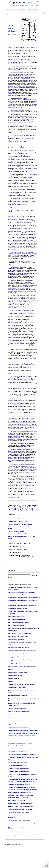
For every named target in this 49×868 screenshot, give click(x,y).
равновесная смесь (14, 330)
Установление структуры (18, 264)
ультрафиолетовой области (16, 436)
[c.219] (21, 128)
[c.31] (10, 276)
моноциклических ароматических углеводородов (21, 265)
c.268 (26, 570)
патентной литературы (28, 156)
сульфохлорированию (15, 170)
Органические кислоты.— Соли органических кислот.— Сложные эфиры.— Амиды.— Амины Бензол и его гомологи (24, 758)
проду (10, 408)
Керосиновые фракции (15, 245)
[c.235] (25, 529)
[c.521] (21, 528)
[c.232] (29, 204)
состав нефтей (16, 224)
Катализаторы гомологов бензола (18, 710)
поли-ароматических (25, 424)
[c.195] (23, 153)
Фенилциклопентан (22, 89)
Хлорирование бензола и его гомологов (19, 835)
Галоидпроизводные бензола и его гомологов (21, 686)
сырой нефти (31, 97)
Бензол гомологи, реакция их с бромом (19, 645)
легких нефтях (24, 236)
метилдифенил (29, 95)
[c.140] (11, 531)
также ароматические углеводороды (22, 441)
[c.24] (23, 493)
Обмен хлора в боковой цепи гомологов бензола (21, 738)
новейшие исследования (15, 171)
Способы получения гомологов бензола (19, 791)
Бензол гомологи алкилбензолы (17, 639)
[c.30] (25, 526)
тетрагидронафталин (28, 80)
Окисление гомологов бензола (17, 744)
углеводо (19, 435)
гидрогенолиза (17, 212)
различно (28, 227)
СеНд (34, 409)
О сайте (29, 10)
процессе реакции (20, 396)
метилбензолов (28, 333)
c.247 (26, 564)
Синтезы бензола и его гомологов (18, 788)
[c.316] (16, 528)
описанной (21, 124)
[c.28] (27, 270)
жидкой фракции (24, 101)
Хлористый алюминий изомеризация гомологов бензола (24, 847)
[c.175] (11, 116)
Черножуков (26, 255)
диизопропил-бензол (20, 487)
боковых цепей (17, 403)
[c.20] (23, 320)
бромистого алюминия (29, 456)
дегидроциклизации (26, 122)
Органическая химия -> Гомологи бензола (21, 545)
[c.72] (20, 529)
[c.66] (30, 526)
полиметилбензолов (30, 323)
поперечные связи (30, 296)
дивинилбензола (32, 299)
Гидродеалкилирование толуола (20, 68)
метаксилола (30, 487)
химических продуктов (23, 189)
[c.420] (13, 412)
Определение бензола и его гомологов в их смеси (22, 747)
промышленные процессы (20, 213)
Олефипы (14, 182)
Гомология (11, 704)
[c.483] (13, 139)
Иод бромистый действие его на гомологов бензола (22, 707)
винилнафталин (20, 186)
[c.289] (11, 528)
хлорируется (12, 174)
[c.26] (20, 261)
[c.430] (11, 460)
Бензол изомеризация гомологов (17, 648)
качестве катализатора (28, 364)
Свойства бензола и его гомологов (18, 774)
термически (12, 405)
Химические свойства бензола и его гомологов (21, 832)
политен (11, 191)
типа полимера (28, 300)
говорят (11, 378)
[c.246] (30, 110)
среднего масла (13, 106)
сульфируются (13, 302)
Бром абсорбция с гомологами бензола (19, 670)
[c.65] (33, 290)
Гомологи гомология (14, 701)
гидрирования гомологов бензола (13, 31)
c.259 (30, 564)
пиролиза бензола (19, 408)
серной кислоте (25, 384)
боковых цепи (29, 486)
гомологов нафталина (14, 252)
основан (16, 311)
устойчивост (22, 415)
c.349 (24, 567)
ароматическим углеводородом (25, 92)
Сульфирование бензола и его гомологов (19, 807)
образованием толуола (15, 333)
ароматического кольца (15, 420)
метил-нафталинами (22, 352)
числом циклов (21, 225)
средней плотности (24, 231)
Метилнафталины (18, 345)
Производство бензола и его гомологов (19, 771)
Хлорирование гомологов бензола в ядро (20, 843)
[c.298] (27, 517)
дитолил (11, 409)
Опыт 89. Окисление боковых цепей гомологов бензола (24, 753)
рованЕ (21, 391)
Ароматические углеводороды (19, 74)
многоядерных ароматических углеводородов (20, 78)
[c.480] (17, 65)
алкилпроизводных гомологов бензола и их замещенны (24, 858)
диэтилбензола (31, 62)
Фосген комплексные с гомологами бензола (20, 826)
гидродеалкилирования (15, 215)
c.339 (23, 573)
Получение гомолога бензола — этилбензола (21, 763)
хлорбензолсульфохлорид (15, 161)
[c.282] (16, 195)
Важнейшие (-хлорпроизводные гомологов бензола (22, 674)
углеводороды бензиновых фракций (18, 242)
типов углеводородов (14, 312)
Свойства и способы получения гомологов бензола (22, 777)
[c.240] (22, 399)
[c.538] (28, 305)
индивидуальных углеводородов (24, 318)
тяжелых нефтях (19, 228)
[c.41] (29, 373)
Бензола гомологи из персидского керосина (20, 656)
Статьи (9, 10)
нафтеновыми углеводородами (17, 258)
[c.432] (30, 466)
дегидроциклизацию (31, 127)
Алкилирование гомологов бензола (18, 631)
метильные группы (26, 403)
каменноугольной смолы (15, 103)
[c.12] (10, 529)
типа (28, 317)
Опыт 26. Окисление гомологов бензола (19, 750)
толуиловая (19, 204)
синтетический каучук (27, 191)
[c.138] (11, 221)
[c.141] (31, 148)
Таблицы (23, 10)
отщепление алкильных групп (17, 459)
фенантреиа (27, 438)
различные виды (13, 192)
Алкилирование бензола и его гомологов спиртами (22, 628)
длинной (35, 379)
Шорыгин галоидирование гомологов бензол (21, 855)
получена (20, 109)
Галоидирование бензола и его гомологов (20, 680)
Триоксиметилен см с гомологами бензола (20, 815)
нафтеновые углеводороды (28, 498)
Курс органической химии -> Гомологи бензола (22, 540)
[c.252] (31, 529)
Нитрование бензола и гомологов (17, 731)
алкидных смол (30, 492)
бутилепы (30, 182)
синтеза (19, 55)
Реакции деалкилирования (18, 113)
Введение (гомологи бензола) (16, 677)
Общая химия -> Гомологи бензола (19, 542)
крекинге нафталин (21, 349)
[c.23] (23, 98)
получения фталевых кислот (21, 484)
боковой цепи (24, 177)
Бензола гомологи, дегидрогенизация (19, 659)
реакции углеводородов (26, 454)
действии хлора (13, 369)
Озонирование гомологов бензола (18, 741)
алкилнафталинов (14, 472)
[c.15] (22, 447)
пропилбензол (14, 176)
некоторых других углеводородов (23, 61)
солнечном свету (13, 201)
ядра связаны (28, 379)
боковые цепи (23, 417)
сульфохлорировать (14, 162)
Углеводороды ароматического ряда (21, 463)
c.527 (33, 578)
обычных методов (26, 46)
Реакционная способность (18, 323)
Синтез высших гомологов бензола (18, 785)
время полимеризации (16, 300)
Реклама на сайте (19, 867)
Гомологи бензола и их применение (18, 695)
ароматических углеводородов (17, 471)
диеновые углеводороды (15, 183)
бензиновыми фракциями (15, 237)
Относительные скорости (13, 27)
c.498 (29, 578)
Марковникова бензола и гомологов (18, 718)
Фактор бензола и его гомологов (17, 823)
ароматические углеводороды (16, 260)
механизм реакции (14, 122)
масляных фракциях (25, 439)
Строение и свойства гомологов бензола (19, 794)
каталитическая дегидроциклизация (25, 131)
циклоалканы (12, 285)
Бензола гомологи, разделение (17, 662)
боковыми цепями (28, 394)
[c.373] (15, 179)
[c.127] (15, 529)
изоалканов (12, 314)
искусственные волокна (30, 192)
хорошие (26, 390)
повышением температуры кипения (25, 230)
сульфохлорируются (14, 177)
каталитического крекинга (27, 351)
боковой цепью (13, 381)
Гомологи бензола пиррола (16, 698)
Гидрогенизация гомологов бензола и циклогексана (23, 689)
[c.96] (17, 216)
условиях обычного (25, 478)
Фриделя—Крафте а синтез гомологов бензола (21, 829)
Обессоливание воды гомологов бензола (19, 734)
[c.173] (19, 71)
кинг (15, 450)
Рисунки (15, 10)
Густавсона (18, 390)
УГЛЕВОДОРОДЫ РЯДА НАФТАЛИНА (22, 273)
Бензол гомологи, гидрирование (17, 642)
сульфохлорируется (27, 174)
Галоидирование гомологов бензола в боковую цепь (23, 683)
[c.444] (11, 481)
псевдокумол (19, 334)
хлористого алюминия (15, 451)
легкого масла (28, 103)
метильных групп (30, 324)
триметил (12, 83)
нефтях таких (29, 378)
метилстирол (12, 186)
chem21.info (12, 867)
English (36, 10)
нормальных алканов (25, 312)
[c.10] (14, 387)
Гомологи (11, 692)
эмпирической (13, 281)
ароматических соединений (16, 56)
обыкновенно (26, 382)
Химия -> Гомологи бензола (17, 552)
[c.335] (32, 358)
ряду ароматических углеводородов (22, 142)
